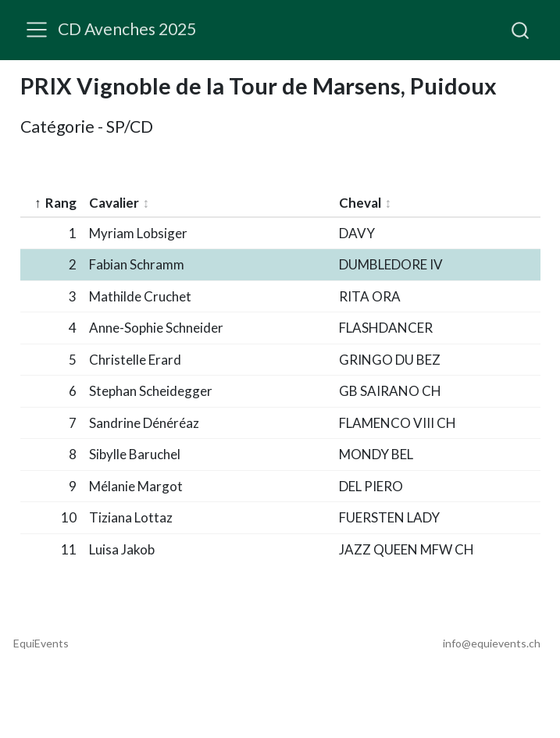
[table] (280, 364)
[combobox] (521, 30)
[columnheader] (52, 203)
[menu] (37, 30)
